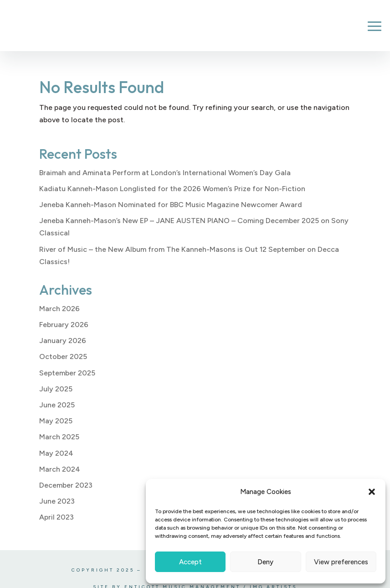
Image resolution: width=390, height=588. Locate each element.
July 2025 (56, 389)
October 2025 (63, 356)
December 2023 (66, 485)
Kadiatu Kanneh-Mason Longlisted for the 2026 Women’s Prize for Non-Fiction (172, 189)
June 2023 (57, 501)
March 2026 (59, 309)
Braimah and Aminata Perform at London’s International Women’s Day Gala (165, 173)
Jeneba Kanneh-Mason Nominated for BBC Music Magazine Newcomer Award (171, 205)
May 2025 (56, 421)
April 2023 (56, 517)
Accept (190, 562)
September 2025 (67, 373)
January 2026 (63, 341)
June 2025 (57, 405)
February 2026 (64, 325)
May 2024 (56, 453)
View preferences (341, 562)
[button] (372, 492)
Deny (265, 562)
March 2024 (60, 469)
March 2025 (59, 437)
